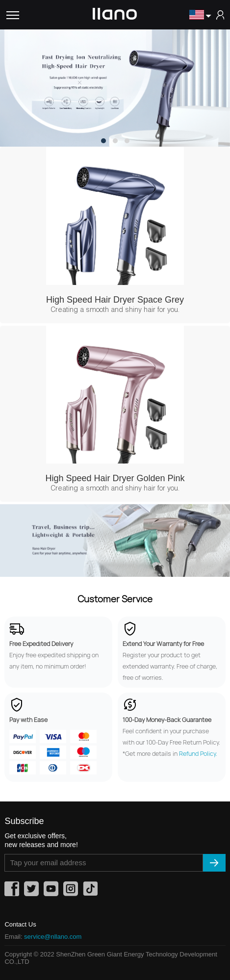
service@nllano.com (53, 937)
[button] (103, 141)
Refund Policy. (198, 754)
